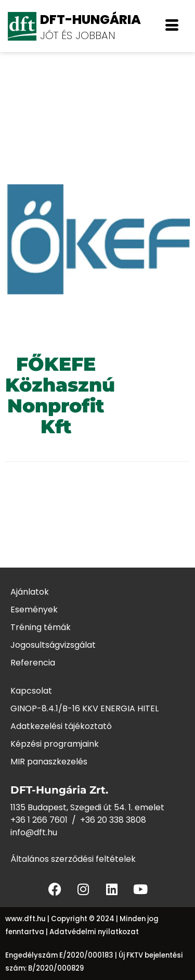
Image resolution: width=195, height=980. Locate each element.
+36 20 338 (103, 820)
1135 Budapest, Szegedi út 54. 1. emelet (87, 807)
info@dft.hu (34, 832)
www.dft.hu (25, 919)
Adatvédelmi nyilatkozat (94, 932)
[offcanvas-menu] (172, 26)
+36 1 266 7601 (39, 820)
